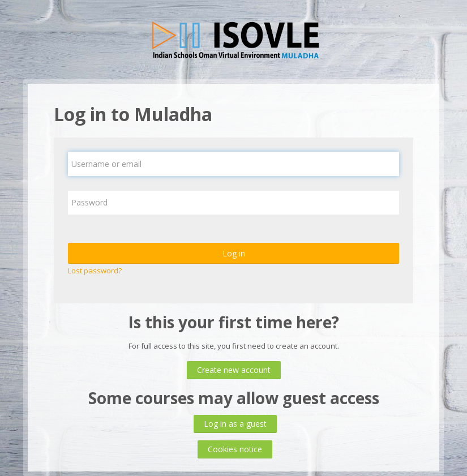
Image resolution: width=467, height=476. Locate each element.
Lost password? (95, 271)
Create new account (234, 370)
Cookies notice (235, 449)
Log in (234, 253)
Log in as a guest (235, 424)
